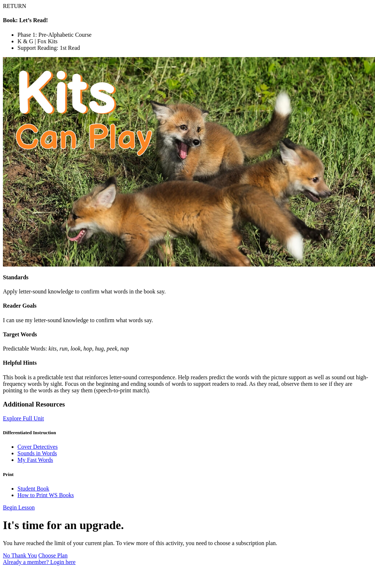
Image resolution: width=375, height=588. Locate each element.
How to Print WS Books (46, 495)
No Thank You (20, 555)
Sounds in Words (37, 453)
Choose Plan (53, 555)
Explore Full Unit (23, 418)
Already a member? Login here (39, 562)
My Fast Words (35, 460)
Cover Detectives (38, 447)
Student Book (33, 489)
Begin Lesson (19, 507)
